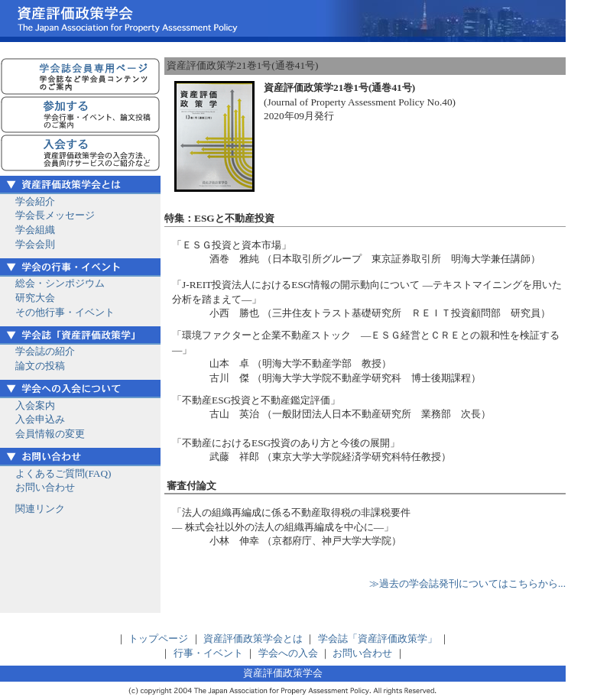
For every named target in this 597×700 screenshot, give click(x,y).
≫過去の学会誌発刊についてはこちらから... (467, 583)
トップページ (158, 638)
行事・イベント (208, 653)
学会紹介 (35, 201)
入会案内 (35, 405)
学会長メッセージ (55, 215)
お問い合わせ (45, 487)
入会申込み (40, 419)
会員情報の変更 (50, 434)
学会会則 (35, 244)
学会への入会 (288, 653)
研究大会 (35, 298)
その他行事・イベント (65, 312)
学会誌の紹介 (45, 351)
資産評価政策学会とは (253, 638)
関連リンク (40, 509)
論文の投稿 (40, 366)
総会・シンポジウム (60, 283)
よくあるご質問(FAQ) (63, 473)
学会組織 (35, 230)
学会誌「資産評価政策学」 (378, 638)
